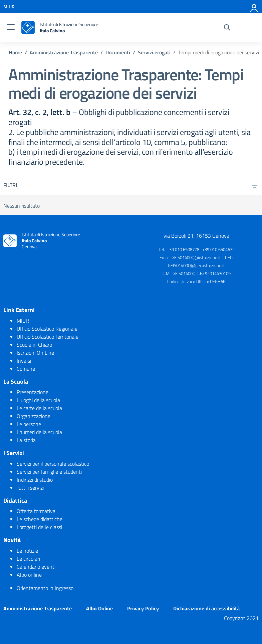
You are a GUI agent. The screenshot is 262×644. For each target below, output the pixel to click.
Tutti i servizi (30, 488)
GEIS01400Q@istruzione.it (196, 257)
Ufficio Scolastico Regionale (47, 329)
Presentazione (33, 392)
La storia (26, 440)
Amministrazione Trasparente (38, 608)
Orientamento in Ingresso (45, 588)
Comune (26, 369)
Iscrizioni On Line (35, 353)
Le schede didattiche (40, 519)
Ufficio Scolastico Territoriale (48, 337)
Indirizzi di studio (35, 480)
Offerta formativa (36, 511)
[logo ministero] (28, 27)
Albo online (29, 575)
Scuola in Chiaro (34, 345)
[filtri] (255, 185)
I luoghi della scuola (38, 400)
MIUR (23, 321)
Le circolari (28, 559)
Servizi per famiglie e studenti (49, 472)
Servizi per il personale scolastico (53, 464)
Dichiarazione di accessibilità (206, 608)
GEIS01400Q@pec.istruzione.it (196, 265)
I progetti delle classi (39, 527)
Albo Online (99, 608)
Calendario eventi (36, 567)
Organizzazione (34, 416)
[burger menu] (11, 28)
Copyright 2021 (241, 618)
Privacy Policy (143, 608)
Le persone (29, 424)
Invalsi (24, 361)
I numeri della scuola (39, 432)
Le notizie (27, 551)
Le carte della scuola (39, 408)
